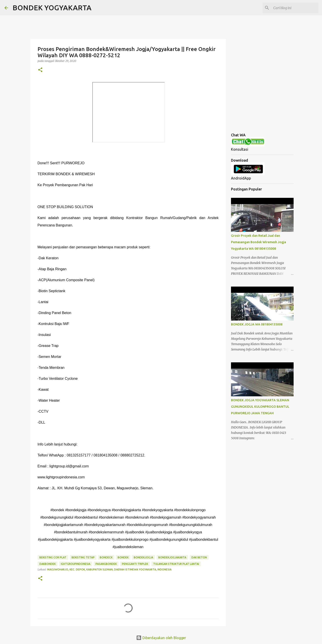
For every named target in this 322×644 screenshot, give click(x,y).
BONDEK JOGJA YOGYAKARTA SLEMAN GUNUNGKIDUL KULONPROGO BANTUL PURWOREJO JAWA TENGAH (260, 407)
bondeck (106, 557)
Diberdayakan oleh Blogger (161, 638)
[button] (40, 70)
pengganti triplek (135, 564)
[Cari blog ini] (295, 8)
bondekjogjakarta (172, 557)
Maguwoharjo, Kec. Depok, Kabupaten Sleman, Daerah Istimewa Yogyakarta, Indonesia (109, 569)
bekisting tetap (83, 557)
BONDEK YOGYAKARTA (52, 8)
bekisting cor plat (53, 557)
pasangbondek (106, 564)
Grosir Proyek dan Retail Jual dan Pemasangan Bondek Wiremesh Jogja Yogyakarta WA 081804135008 (258, 242)
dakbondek (48, 564)
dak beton (199, 557)
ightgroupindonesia (76, 564)
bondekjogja (143, 557)
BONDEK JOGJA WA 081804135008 (257, 324)
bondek (123, 557)
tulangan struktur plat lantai (176, 564)
